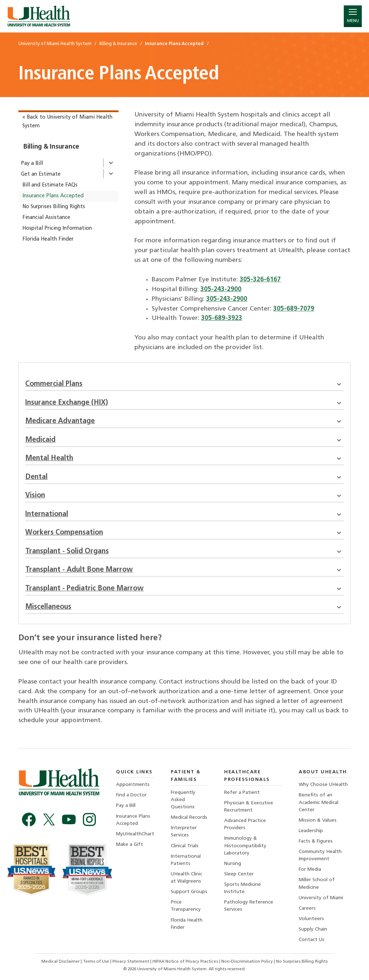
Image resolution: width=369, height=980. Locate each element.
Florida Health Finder (48, 239)
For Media (310, 869)
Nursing (233, 864)
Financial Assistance (46, 218)
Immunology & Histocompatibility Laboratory (245, 846)
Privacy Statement (131, 962)
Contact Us (312, 940)
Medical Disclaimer (61, 962)
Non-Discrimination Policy (247, 962)
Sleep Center (239, 874)
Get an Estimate (41, 174)
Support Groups (189, 892)
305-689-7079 (294, 309)
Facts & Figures (316, 841)
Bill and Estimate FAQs (50, 185)
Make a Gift (130, 845)
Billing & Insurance (51, 147)
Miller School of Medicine (317, 884)
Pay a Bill (32, 164)
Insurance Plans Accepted (53, 196)
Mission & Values (318, 820)
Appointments (133, 785)
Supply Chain (313, 929)
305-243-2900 (221, 289)
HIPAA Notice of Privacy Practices (185, 962)
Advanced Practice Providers (245, 824)
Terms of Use (97, 962)
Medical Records (189, 818)
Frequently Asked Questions (183, 800)
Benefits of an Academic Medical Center (319, 802)
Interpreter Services (184, 832)
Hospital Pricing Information (57, 228)
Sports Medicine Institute (243, 888)
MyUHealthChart (135, 834)
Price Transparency (186, 906)
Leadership (311, 831)
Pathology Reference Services (249, 906)
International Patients (186, 860)
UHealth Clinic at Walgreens (186, 878)
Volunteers (311, 919)
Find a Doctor (131, 795)
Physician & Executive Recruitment (249, 807)
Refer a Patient (242, 793)
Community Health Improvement (320, 855)
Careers (307, 908)
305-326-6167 (260, 280)
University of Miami (321, 898)
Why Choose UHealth (323, 785)
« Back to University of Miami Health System (67, 122)
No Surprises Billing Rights (54, 207)
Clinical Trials (185, 846)
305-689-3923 (222, 318)
